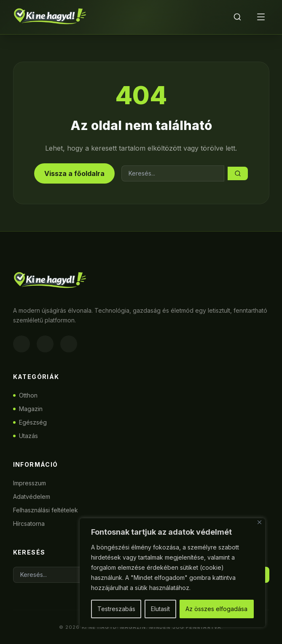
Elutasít (160, 609)
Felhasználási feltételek (46, 510)
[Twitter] (69, 344)
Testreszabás (116, 609)
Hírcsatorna (29, 524)
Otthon (25, 395)
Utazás (26, 436)
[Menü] (261, 17)
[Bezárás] (259, 522)
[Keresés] (237, 17)
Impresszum (30, 483)
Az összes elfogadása (216, 609)
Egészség (30, 422)
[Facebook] (21, 344)
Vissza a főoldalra (74, 173)
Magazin (28, 409)
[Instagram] (45, 344)
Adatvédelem (32, 497)
